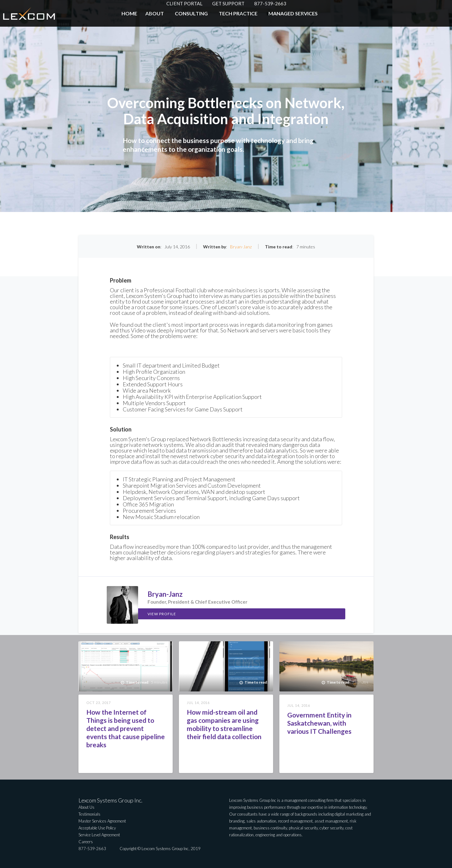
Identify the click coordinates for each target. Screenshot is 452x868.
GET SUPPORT (228, 3)
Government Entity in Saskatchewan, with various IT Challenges (319, 723)
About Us (86, 807)
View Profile (162, 614)
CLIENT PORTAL (184, 3)
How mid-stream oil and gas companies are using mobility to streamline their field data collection (224, 724)
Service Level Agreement (99, 835)
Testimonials (89, 814)
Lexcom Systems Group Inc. (110, 800)
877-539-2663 (270, 3)
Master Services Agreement (102, 821)
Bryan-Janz (241, 247)
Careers (86, 842)
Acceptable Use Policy (97, 828)
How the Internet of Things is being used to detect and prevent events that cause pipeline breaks (126, 728)
